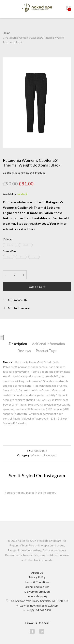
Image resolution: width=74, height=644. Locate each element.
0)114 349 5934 (42, 610)
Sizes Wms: (10, 251)
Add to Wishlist (16, 300)
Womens (36, 455)
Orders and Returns (37, 587)
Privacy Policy (37, 577)
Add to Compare (16, 308)
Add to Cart (37, 287)
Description (18, 344)
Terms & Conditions (37, 582)
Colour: (7, 239)
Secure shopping (37, 596)
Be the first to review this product (24, 173)
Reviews (24, 351)
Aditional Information (48, 344)
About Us (37, 573)
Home (7, 33)
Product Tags (46, 351)
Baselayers (50, 455)
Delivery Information (37, 591)
